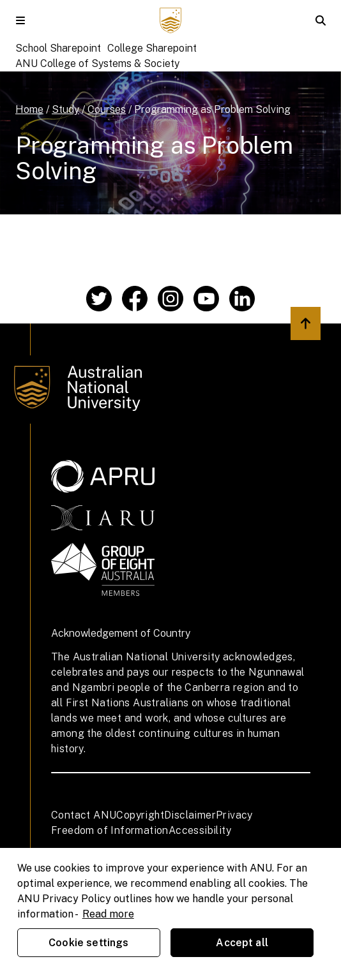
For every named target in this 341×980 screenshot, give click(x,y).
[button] (20, 20)
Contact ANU (84, 815)
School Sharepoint (58, 48)
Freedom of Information (110, 830)
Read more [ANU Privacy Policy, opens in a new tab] (108, 914)
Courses (107, 109)
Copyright (140, 815)
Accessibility (200, 830)
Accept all (242, 943)
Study (65, 109)
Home (29, 109)
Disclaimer (190, 815)
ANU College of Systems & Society (97, 63)
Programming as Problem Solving (212, 109)
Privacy (234, 815)
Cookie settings (88, 943)
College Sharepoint (152, 48)
